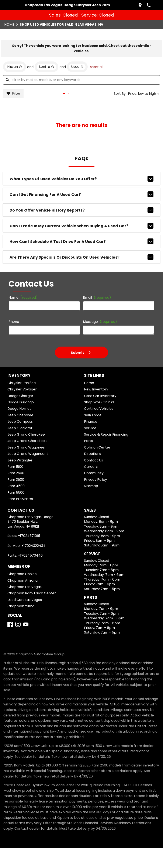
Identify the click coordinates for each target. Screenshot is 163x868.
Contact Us (93, 480)
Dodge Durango (21, 422)
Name (23, 317)
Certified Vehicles (99, 428)
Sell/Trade (93, 435)
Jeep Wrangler (20, 480)
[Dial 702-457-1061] (149, 5)
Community (94, 493)
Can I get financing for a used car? (82, 214)
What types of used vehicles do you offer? (82, 199)
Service (90, 448)
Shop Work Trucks (99, 422)
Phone (14, 342)
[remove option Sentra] (46, 87)
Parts (89, 461)
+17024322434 (33, 565)
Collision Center (97, 467)
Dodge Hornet (19, 428)
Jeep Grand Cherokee (26, 454)
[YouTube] (26, 644)
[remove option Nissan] (15, 87)
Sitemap (91, 506)
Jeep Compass (20, 441)
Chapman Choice (22, 594)
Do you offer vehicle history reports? (82, 230)
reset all (97, 87)
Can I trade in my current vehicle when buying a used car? (82, 246)
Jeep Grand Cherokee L (27, 461)
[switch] (158, 5)
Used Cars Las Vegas (25, 619)
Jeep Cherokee (20, 435)
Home (9, 24)
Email (97, 317)
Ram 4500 (16, 506)
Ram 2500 (16, 493)
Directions (93, 474)
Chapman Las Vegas (25, 607)
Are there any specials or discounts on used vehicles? (82, 277)
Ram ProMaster (20, 519)
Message (100, 342)
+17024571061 (29, 556)
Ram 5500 (16, 512)
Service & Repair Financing (106, 454)
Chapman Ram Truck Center (32, 613)
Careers (91, 487)
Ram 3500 (16, 499)
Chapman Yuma (21, 626)
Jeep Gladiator (20, 448)
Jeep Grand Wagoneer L (28, 474)
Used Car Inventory (100, 416)
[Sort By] (143, 113)
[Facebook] (10, 644)
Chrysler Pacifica (22, 403)
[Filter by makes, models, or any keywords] (81, 100)
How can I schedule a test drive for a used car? (82, 261)
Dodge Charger (20, 416)
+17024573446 (30, 575)
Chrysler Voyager (22, 409)
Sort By (120, 113)
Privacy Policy (96, 499)
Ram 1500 (15, 487)
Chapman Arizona (22, 600)
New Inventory (96, 409)
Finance (91, 441)
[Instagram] (18, 644)
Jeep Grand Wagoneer (27, 467)
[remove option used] (77, 87)
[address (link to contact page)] (140, 5)
